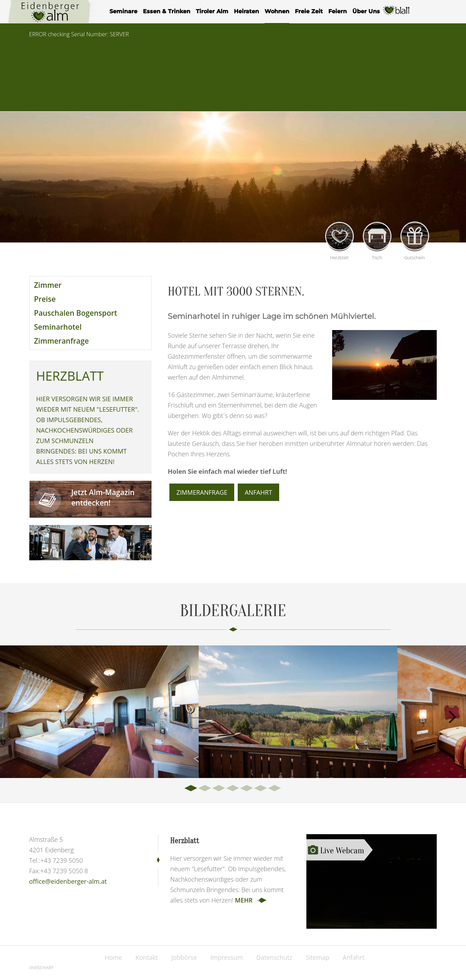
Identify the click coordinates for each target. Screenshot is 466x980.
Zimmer (48, 285)
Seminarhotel (58, 327)
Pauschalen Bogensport (76, 313)
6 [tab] (261, 788)
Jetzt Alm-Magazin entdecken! (103, 498)
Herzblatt (397, 14)
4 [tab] (233, 788)
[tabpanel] (99, 712)
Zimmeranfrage (62, 341)
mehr (244, 900)
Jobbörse (183, 957)
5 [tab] (247, 788)
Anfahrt (260, 492)
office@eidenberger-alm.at (68, 881)
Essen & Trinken (167, 11)
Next (452, 715)
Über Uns (366, 11)
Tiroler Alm (212, 11)
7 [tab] (275, 788)
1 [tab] (191, 788)
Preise (45, 299)
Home (111, 957)
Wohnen (277, 11)
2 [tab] (205, 788)
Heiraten (246, 11)
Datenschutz (276, 957)
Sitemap (320, 957)
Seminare (123, 11)
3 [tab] (219, 788)
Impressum (227, 957)
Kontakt (145, 957)
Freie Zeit (309, 11)
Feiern (338, 11)
